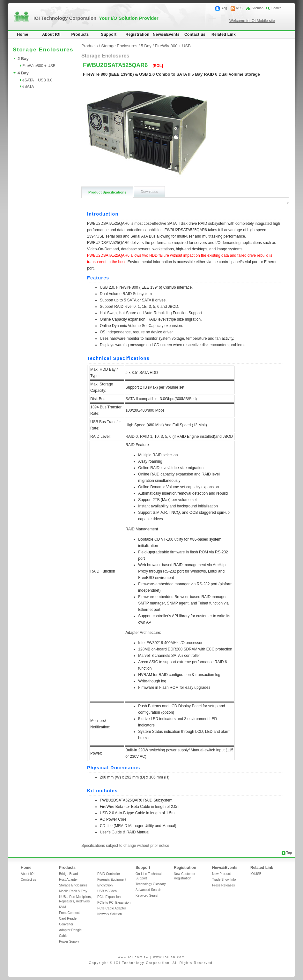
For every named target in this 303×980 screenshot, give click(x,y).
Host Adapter (68, 880)
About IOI (51, 34)
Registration (138, 34)
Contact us (195, 34)
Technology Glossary (151, 884)
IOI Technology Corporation (96, 18)
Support (109, 34)
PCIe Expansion (109, 897)
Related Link (224, 34)
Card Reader (68, 919)
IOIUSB (256, 874)
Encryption (105, 885)
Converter (66, 924)
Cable (63, 936)
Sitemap (258, 8)
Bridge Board (68, 874)
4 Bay (23, 73)
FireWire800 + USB (39, 66)
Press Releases (223, 885)
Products (80, 34)
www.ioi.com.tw (133, 957)
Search (277, 8)
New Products (222, 874)
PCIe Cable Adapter (112, 908)
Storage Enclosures (119, 46)
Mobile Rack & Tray (73, 891)
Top (289, 853)
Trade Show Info (224, 880)
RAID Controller (109, 874)
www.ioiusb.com (169, 957)
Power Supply (69, 942)
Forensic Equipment (112, 880)
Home (23, 34)
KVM (63, 907)
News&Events (166, 34)
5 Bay (146, 46)
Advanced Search (148, 890)
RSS (239, 8)
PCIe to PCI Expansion (114, 903)
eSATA (28, 87)
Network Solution (110, 914)
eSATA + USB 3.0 (37, 80)
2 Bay (23, 59)
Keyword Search (148, 896)
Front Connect (69, 913)
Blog (224, 8)
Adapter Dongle (70, 930)
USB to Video (107, 891)
